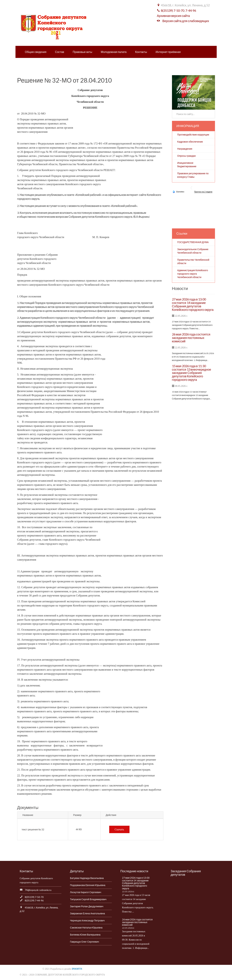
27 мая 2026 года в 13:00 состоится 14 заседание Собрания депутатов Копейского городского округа (193, 304)
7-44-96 (191, 11)
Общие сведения (36, 52)
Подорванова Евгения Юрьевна (88, 885)
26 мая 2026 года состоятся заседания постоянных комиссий (191, 338)
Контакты (141, 52)
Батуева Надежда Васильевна (87, 878)
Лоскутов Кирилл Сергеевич (86, 892)
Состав (60, 52)
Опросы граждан (187, 156)
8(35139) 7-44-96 (34, 900)
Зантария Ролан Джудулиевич (87, 906)
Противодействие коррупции (193, 135)
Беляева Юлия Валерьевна (85, 935)
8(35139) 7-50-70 (172, 11)
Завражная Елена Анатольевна (87, 913)
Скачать (119, 829)
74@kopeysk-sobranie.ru (38, 890)
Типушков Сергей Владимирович (88, 899)
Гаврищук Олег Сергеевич (85, 942)
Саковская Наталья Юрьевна (86, 928)
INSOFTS (77, 969)
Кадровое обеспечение (190, 142)
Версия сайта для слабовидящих (186, 21)
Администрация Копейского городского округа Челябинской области (193, 274)
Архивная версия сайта (173, 16)
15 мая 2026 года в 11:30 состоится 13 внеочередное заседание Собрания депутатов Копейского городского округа (192, 373)
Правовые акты (82, 52)
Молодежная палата (114, 52)
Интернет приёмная (168, 52)
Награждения (185, 149)
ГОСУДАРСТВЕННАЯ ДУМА (193, 242)
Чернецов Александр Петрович (87, 920)
